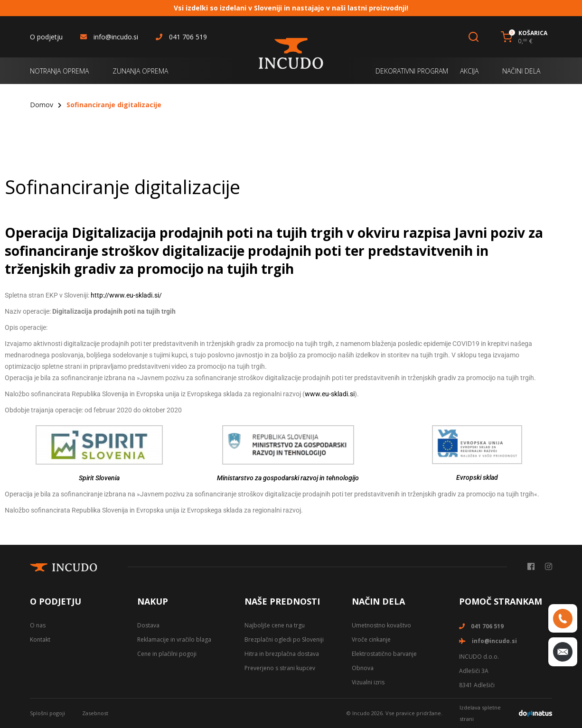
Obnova (363, 668)
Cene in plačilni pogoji (167, 654)
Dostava (148, 625)
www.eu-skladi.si (330, 394)
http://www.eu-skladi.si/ (126, 295)
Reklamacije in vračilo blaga (174, 639)
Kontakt (40, 639)
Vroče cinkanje (371, 639)
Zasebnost (95, 713)
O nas (38, 625)
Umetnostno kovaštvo (381, 625)
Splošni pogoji (47, 713)
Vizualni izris (368, 682)
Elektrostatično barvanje (384, 654)
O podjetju (46, 37)
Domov (42, 105)
